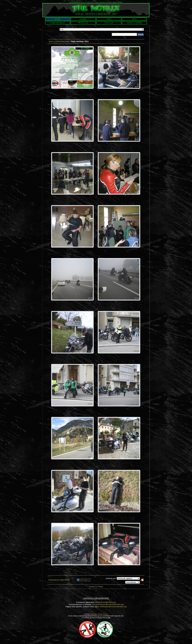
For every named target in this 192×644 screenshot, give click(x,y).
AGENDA (94, 614)
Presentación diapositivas (59, 580)
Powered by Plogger (96, 586)
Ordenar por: (111, 578)
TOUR (105, 614)
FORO (100, 614)
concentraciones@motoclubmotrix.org (108, 604)
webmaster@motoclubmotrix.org (113, 607)
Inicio (51, 41)
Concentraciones (62, 41)
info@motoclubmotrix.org (106, 602)
